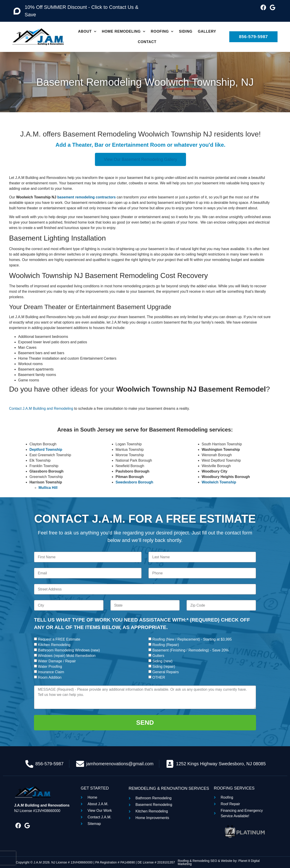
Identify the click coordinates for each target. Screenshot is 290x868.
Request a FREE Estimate (59, 639)
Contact (147, 42)
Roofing (162, 31)
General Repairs (166, 672)
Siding (186, 31)
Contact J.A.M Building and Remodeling (41, 408)
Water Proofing (50, 667)
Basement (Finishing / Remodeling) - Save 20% (190, 650)
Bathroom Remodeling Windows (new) (69, 650)
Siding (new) (162, 661)
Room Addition (50, 677)
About (87, 31)
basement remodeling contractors (87, 197)
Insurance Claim (51, 672)
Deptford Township (46, 450)
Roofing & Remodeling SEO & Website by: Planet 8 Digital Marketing (219, 862)
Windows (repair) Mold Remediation (67, 656)
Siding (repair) (164, 667)
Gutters (158, 656)
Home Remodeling (123, 31)
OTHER (159, 677)
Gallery (207, 31)
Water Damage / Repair (57, 661)
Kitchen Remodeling (54, 645)
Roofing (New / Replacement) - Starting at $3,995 (192, 639)
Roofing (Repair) (166, 645)
